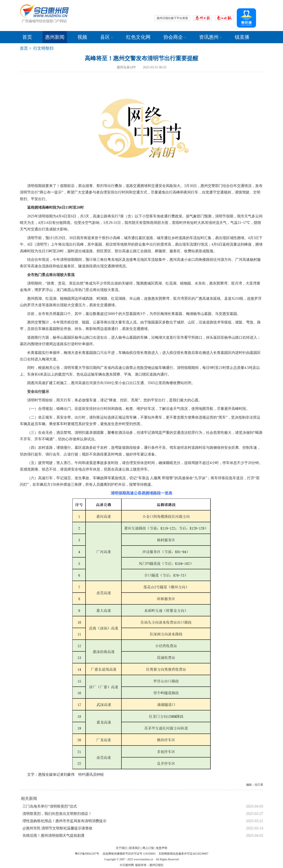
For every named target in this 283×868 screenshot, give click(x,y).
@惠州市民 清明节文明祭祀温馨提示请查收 (57, 828)
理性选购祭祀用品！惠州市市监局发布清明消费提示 (64, 821)
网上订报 (148, 848)
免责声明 (162, 848)
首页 (27, 37)
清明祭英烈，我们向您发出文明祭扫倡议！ (57, 814)
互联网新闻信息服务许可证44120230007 (183, 854)
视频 (82, 37)
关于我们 (121, 848)
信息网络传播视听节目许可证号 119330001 (129, 854)
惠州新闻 (55, 37)
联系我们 (135, 848)
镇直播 (242, 37)
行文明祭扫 (43, 48)
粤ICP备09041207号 (87, 854)
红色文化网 (138, 37)
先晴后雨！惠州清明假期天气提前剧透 (54, 836)
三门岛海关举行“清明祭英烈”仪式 (50, 806)
